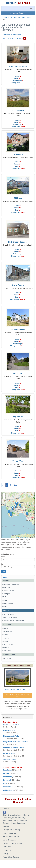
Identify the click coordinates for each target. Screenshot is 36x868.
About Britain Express (11, 857)
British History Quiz (10, 833)
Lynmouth (7, 780)
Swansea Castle (10, 759)
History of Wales (8, 614)
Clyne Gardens (9, 730)
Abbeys (5, 628)
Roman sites (7, 651)
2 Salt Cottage (18, 110)
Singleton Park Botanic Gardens (16, 742)
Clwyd (5, 600)
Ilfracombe (7, 777)
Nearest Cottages (26, 17)
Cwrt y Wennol (18, 285)
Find (3, 557)
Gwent (5, 607)
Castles (5, 635)
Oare (5, 783)
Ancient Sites (7, 632)
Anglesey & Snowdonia (11, 584)
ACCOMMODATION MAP (13, 39)
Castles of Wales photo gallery (13, 621)
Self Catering (7, 659)
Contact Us (7, 850)
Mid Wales (6, 597)
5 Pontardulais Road (18, 67)
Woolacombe (8, 787)
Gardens (5, 641)
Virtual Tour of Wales (10, 617)
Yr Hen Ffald (18, 461)
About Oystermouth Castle (11, 35)
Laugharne (7, 770)
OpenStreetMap (25, 538)
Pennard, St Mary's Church (14, 748)
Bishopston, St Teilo (11, 736)
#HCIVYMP (18, 373)
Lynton (6, 773)
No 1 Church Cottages (18, 242)
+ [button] (4, 494)
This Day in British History (12, 843)
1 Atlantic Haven (18, 330)
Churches (6, 638)
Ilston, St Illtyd (9, 754)
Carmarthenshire (8, 591)
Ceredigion (6, 594)
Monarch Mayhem (9, 840)
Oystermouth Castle (10, 17)
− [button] (4, 497)
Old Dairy (18, 198)
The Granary (18, 154)
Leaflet (18, 538)
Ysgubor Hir (18, 417)
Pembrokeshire (8, 603)
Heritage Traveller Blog (11, 830)
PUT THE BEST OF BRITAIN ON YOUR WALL (18, 695)
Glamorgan (6, 587)
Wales (5, 577)
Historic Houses (8, 644)
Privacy (5, 854)
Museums (6, 648)
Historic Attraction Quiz (11, 837)
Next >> (17, 485)
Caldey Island (9, 790)
